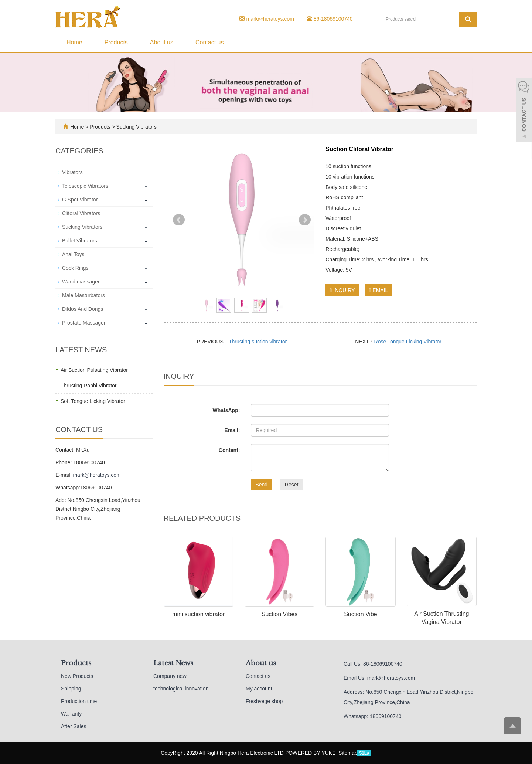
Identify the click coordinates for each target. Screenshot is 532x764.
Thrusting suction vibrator (258, 342)
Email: (232, 430)
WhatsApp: (226, 410)
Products (116, 42)
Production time (79, 701)
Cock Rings (75, 268)
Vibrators (72, 172)
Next (305, 220)
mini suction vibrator (198, 614)
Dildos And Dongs (83, 309)
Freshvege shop (264, 701)
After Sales (74, 726)
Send (261, 485)
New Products (77, 676)
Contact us (209, 42)
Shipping (71, 689)
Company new (170, 676)
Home (74, 42)
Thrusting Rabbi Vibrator (88, 386)
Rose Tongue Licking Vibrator (408, 342)
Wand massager (81, 282)
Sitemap (348, 753)
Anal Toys (73, 254)
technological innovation (181, 689)
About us (162, 42)
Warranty (71, 714)
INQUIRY (342, 290)
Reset (292, 485)
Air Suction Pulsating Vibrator (94, 370)
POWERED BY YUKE (311, 753)
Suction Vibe (361, 614)
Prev (179, 220)
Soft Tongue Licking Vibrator (93, 401)
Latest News (173, 663)
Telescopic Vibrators (85, 186)
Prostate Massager (84, 323)
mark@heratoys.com (270, 19)
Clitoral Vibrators (81, 213)
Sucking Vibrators (136, 127)
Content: (229, 450)
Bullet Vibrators (80, 241)
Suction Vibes (280, 614)
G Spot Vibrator (80, 200)
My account (259, 689)
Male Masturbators (83, 295)
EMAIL (378, 290)
